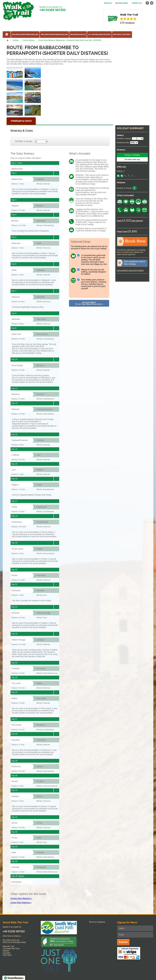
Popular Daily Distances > (21, 898)
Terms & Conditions (97, 922)
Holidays (16, 40)
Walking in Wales (78, 35)
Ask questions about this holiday (130, 270)
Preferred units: (123, 143)
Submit (123, 942)
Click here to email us (12, 936)
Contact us (137, 3)
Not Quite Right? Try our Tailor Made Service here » (89, 303)
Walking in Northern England (54, 35)
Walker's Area (122, 3)
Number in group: (24, 141)
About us (108, 3)
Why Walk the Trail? (122, 35)
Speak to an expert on (52, 9)
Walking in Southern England (25, 35)
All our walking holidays (99, 35)
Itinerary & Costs (21, 121)
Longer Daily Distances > (21, 903)
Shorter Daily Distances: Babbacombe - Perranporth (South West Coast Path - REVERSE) (70, 40)
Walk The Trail (18, 11)
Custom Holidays (28, 40)
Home (8, 40)
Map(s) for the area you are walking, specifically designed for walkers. (93, 272)
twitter (152, 3)
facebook (147, 3)
